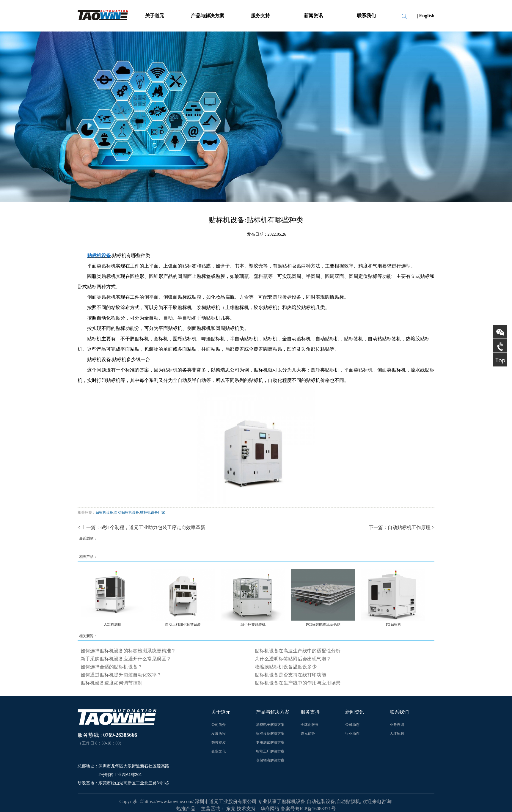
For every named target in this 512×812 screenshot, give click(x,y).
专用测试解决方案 (270, 742)
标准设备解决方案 (270, 734)
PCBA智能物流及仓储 (323, 624)
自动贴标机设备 (127, 512)
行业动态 (352, 734)
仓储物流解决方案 (270, 760)
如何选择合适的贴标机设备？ (111, 667)
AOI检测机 (113, 624)
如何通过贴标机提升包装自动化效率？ (121, 675)
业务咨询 (397, 725)
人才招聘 (397, 734)
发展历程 (219, 734)
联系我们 (366, 16)
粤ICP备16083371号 (315, 809)
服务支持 (260, 16)
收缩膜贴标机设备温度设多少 (286, 667)
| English (426, 16)
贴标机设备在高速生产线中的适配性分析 (298, 651)
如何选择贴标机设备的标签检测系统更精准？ (128, 651)
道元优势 (308, 734)
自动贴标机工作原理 (409, 527)
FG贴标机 (393, 624)
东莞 (231, 809)
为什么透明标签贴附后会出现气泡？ (293, 659)
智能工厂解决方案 (270, 751)
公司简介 (219, 725)
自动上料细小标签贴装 (183, 624)
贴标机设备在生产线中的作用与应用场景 (298, 683)
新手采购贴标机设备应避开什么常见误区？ (126, 659)
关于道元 (155, 16)
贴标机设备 (104, 512)
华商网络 (270, 809)
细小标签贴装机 (253, 624)
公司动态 (352, 725)
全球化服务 (310, 725)
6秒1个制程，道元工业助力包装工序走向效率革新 (153, 527)
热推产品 (186, 809)
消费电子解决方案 (270, 725)
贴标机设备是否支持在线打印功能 (290, 675)
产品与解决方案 (208, 16)
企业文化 (219, 751)
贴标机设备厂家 (153, 512)
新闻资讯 (313, 16)
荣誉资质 (219, 742)
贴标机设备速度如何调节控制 (111, 683)
